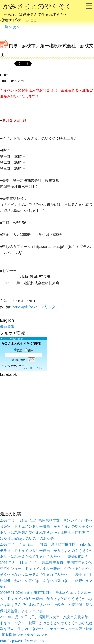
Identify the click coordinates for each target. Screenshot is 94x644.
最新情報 (7, 327)
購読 (18, 350)
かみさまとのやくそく (37, 10)
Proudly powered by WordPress (22, 641)
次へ (18, 27)
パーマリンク (45, 307)
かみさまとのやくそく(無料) (21, 344)
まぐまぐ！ (40, 368)
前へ (6, 27)
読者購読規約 (19, 360)
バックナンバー (15, 366)
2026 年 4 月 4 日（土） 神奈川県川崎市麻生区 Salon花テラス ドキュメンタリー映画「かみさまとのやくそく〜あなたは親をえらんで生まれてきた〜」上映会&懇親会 (46, 550)
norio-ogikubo (23, 307)
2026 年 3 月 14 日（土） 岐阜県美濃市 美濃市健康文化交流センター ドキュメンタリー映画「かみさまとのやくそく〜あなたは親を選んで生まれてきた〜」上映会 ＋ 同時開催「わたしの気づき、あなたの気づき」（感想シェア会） (47, 575)
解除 (29, 350)
